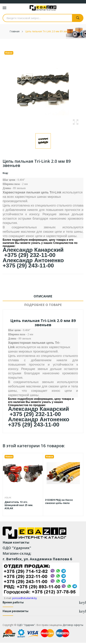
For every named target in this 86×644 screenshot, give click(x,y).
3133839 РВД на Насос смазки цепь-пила (59, 501)
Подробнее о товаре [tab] (43, 305)
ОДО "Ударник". (26, 625)
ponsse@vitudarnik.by (25, 598)
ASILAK (8, 498)
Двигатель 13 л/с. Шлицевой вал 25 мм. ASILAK (19, 505)
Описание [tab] (43, 296)
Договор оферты (73, 625)
